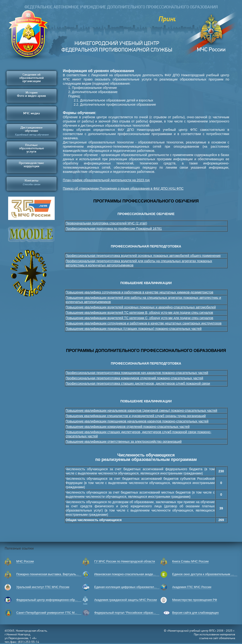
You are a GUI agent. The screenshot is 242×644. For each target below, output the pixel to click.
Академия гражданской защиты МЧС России (126, 600)
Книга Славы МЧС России (190, 561)
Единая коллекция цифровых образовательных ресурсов (134, 587)
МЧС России (25, 561)
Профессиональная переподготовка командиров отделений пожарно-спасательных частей (134, 378)
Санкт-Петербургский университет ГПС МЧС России (53, 613)
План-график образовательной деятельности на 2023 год (106, 180)
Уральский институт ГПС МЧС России (43, 587)
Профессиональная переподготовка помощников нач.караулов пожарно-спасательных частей (137, 373)
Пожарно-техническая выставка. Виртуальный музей (54, 574)
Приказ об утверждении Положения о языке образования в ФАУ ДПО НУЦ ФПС (123, 188)
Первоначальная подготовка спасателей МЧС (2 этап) (106, 223)
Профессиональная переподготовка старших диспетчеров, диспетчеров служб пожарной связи (138, 383)
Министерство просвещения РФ (195, 600)
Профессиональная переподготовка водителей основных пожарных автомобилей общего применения (143, 256)
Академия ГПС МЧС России (192, 587)
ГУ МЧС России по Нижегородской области (125, 561)
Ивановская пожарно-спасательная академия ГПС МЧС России (139, 574)
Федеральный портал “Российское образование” (128, 613)
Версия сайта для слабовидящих (195, 613)
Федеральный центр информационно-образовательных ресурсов (62, 600)
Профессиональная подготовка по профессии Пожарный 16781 (114, 229)
